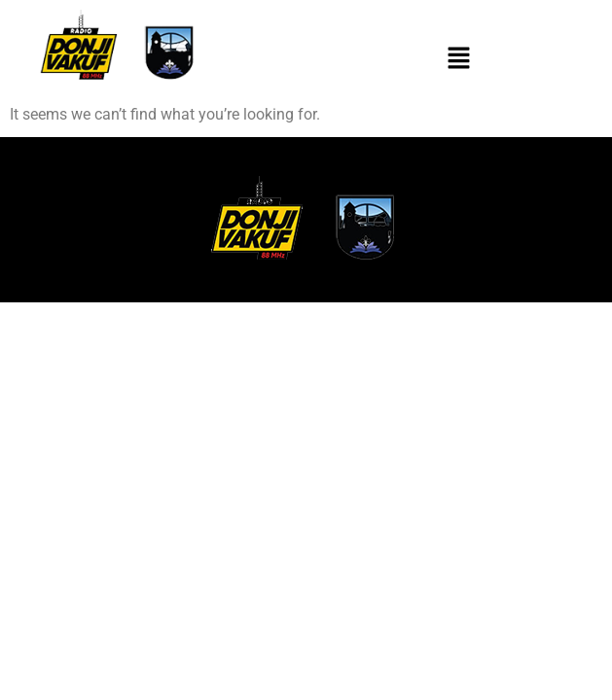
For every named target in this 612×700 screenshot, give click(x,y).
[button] (459, 59)
